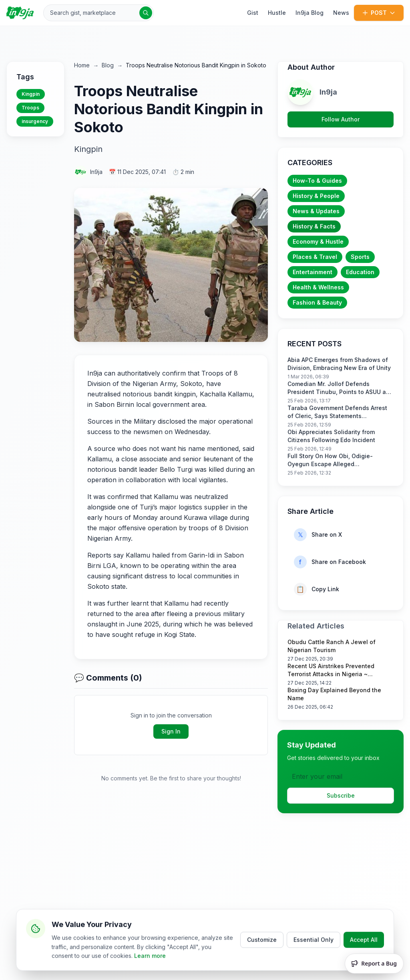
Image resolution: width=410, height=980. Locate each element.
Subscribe (341, 795)
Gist (253, 13)
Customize (262, 952)
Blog (108, 65)
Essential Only (314, 952)
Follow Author (341, 119)
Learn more (150, 968)
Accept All (364, 952)
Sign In (171, 731)
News (341, 13)
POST (379, 13)
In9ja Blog (310, 13)
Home (82, 65)
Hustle (277, 13)
